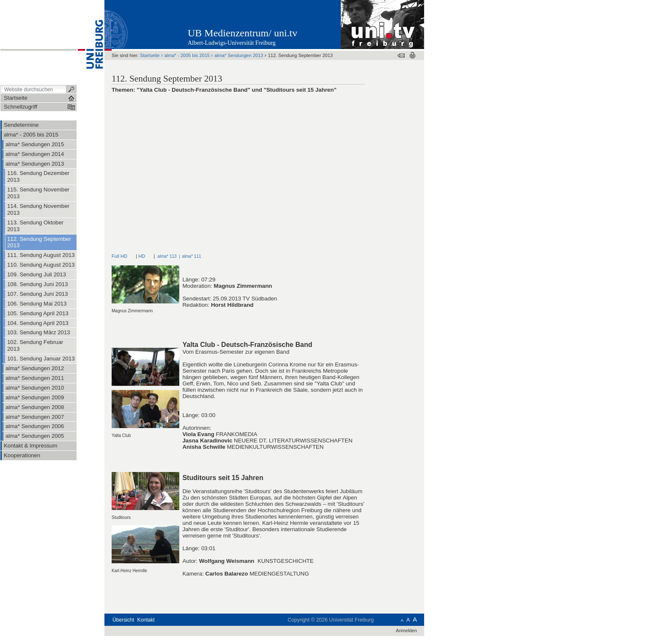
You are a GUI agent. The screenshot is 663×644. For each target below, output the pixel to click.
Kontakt (146, 620)
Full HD (119, 256)
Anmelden (406, 630)
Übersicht (123, 620)
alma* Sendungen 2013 (239, 55)
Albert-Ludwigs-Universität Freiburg (232, 43)
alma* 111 (191, 256)
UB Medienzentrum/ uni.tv (242, 33)
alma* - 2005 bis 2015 (187, 55)
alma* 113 (167, 256)
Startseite (150, 55)
